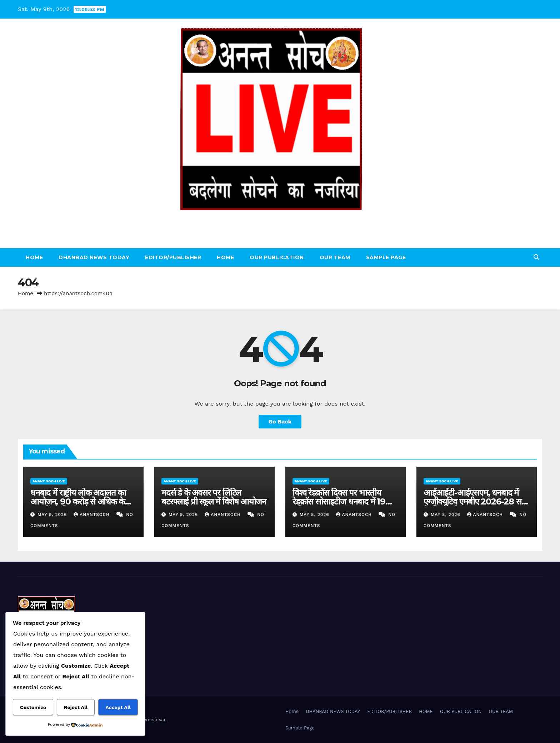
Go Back (280, 421)
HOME (225, 257)
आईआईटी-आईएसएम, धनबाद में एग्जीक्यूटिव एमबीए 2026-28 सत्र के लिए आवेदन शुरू (474, 501)
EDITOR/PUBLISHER (173, 257)
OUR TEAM (335, 257)
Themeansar (152, 720)
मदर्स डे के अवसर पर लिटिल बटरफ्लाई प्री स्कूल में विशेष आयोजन (214, 497)
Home (34, 257)
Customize (33, 707)
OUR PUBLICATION (277, 257)
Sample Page (386, 257)
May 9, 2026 (53, 514)
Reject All (76, 707)
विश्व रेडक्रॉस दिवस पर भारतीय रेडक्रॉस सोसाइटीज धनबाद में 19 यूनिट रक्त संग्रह (339, 501)
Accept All (118, 707)
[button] (536, 257)
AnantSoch (92, 514)
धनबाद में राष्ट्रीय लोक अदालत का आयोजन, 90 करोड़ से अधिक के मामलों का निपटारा (78, 501)
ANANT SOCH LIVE (280, 218)
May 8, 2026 (315, 514)
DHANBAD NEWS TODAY (94, 257)
